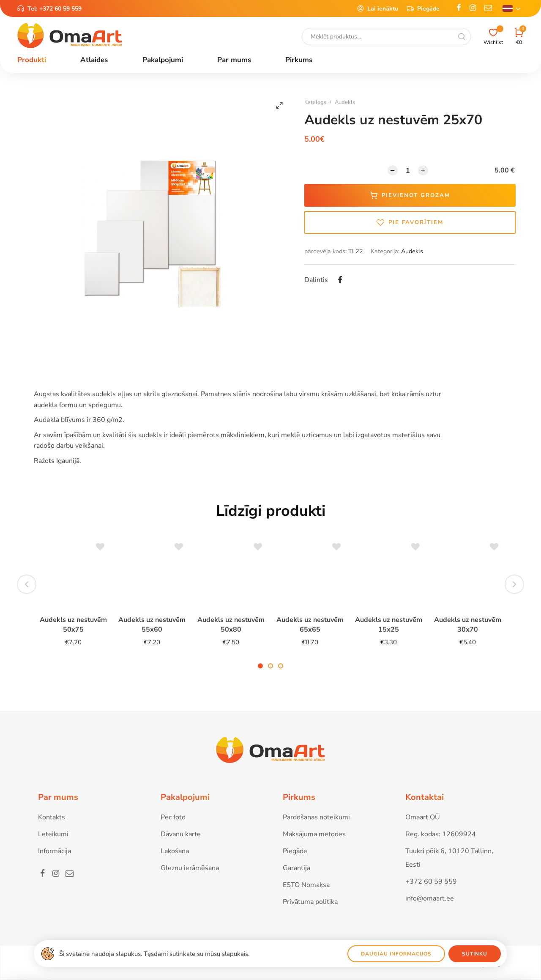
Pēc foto (173, 817)
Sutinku (475, 954)
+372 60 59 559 (60, 9)
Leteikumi (53, 834)
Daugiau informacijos (396, 954)
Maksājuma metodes (314, 834)
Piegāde (423, 8)
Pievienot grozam (410, 195)
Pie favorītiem (410, 222)
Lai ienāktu (377, 8)
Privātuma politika (310, 902)
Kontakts (52, 817)
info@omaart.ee (430, 898)
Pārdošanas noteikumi (316, 817)
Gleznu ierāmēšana (190, 868)
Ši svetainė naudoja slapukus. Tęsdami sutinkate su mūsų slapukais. (154, 954)
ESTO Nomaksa (306, 885)
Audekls (345, 102)
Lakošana (175, 851)
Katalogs (315, 102)
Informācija (55, 851)
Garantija (296, 868)
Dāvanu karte (181, 834)
